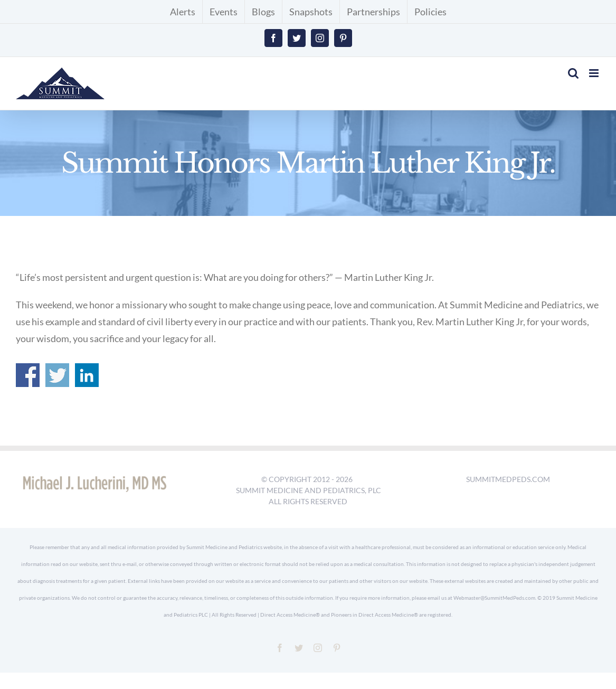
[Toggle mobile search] (573, 73)
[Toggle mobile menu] (595, 73)
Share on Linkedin (87, 375)
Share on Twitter (57, 375)
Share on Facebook (28, 375)
